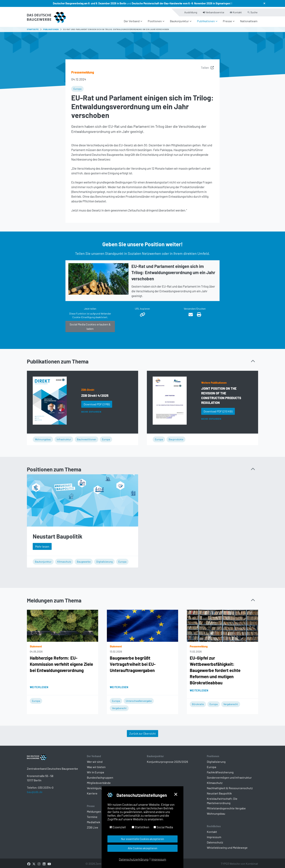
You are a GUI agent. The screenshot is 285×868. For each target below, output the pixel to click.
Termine (92, 815)
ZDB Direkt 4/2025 (95, 394)
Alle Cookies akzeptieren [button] (142, 848)
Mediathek (94, 820)
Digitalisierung (104, 560)
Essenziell (118, 827)
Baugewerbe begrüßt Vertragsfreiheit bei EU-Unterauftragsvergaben (133, 662)
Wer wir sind (95, 760)
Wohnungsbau (43, 438)
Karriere (92, 792)
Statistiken (141, 827)
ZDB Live (93, 826)
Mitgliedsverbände (99, 781)
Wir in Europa (95, 771)
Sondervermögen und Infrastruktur (229, 776)
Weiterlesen (39, 686)
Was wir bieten (96, 765)
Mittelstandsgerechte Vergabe (226, 807)
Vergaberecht (119, 706)
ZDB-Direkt (88, 388)
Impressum (214, 835)
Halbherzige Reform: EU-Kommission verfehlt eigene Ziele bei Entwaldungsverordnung (61, 662)
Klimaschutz (64, 560)
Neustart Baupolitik (58, 534)
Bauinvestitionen (87, 438)
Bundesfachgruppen (100, 776)
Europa (77, 87)
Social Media (163, 827)
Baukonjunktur (43, 560)
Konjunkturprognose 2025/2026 (167, 760)
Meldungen (94, 810)
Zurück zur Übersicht (142, 732)
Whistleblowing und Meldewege (227, 846)
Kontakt (212, 830)
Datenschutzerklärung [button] (134, 859)
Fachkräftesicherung (220, 771)
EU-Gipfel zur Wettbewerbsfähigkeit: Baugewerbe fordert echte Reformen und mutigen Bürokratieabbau (215, 669)
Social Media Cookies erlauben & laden (90, 325)
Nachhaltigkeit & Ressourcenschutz (230, 786)
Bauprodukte (176, 438)
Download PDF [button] (97, 402)
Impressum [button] (159, 859)
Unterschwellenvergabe (139, 699)
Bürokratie (198, 702)
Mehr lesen (42, 545)
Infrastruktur (64, 438)
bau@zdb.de (35, 796)
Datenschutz (215, 841)
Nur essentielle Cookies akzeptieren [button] (142, 839)
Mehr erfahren (91, 410)
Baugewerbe (84, 560)
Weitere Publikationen (214, 381)
